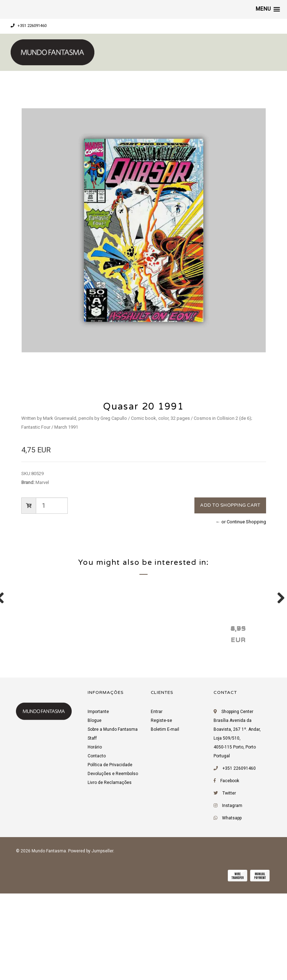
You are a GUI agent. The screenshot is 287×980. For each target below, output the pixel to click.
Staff (92, 828)
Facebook (230, 870)
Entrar (157, 801)
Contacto (97, 845)
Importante (98, 801)
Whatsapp (232, 907)
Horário (95, 836)
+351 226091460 (29, 26)
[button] (268, 9)
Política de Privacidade (110, 854)
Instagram (232, 895)
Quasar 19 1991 (254, 717)
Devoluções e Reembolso (113, 863)
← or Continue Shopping (241, 522)
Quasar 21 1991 (48, 717)
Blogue (95, 810)
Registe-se (161, 810)
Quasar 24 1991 (151, 717)
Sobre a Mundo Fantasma (113, 819)
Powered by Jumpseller (91, 940)
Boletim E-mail (165, 819)
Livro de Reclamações (110, 872)
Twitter (229, 882)
